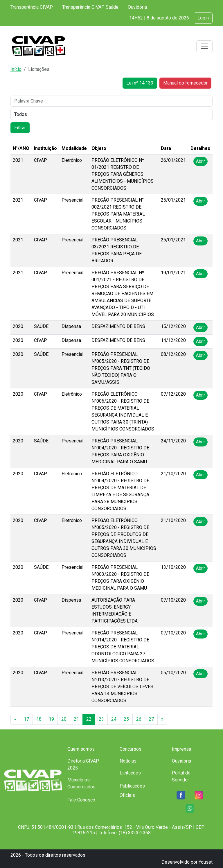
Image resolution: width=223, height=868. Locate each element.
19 (51, 719)
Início (16, 69)
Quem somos (81, 749)
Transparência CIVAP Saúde (90, 7)
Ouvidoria (137, 7)
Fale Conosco (81, 800)
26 (139, 719)
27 (151, 719)
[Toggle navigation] (204, 46)
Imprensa (181, 749)
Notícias (128, 761)
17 (26, 719)
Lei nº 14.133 (140, 83)
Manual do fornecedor (185, 83)
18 (39, 719)
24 (114, 719)
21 (76, 719)
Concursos (131, 749)
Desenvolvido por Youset (187, 862)
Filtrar (20, 128)
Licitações (130, 773)
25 (126, 719)
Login (203, 18)
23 (101, 719)
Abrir (200, 161)
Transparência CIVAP (32, 7)
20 (64, 719)
